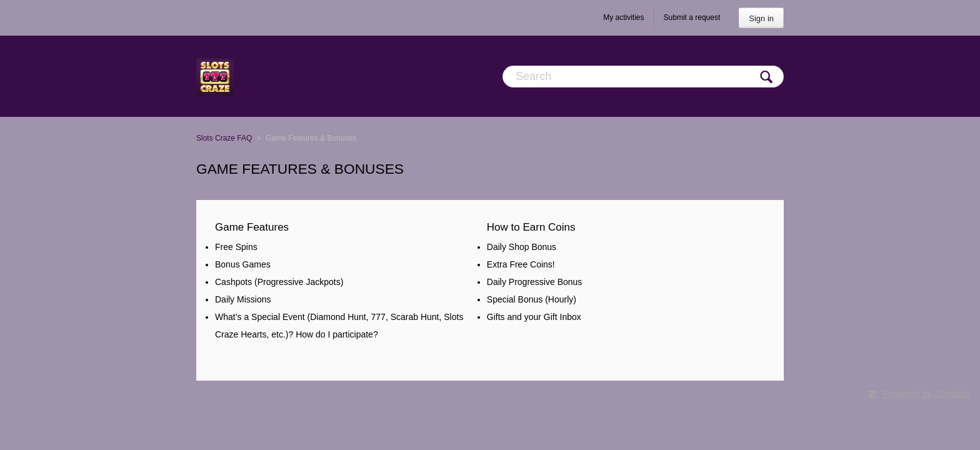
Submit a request (692, 17)
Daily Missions (243, 299)
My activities (623, 17)
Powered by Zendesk (927, 393)
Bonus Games (243, 264)
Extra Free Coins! (521, 264)
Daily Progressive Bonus (535, 282)
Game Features (252, 227)
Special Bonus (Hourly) (532, 299)
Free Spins (236, 247)
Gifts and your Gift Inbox (534, 317)
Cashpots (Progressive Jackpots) (279, 282)
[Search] (643, 77)
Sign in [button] (761, 18)
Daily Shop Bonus (522, 247)
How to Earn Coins (531, 227)
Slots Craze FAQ (224, 138)
